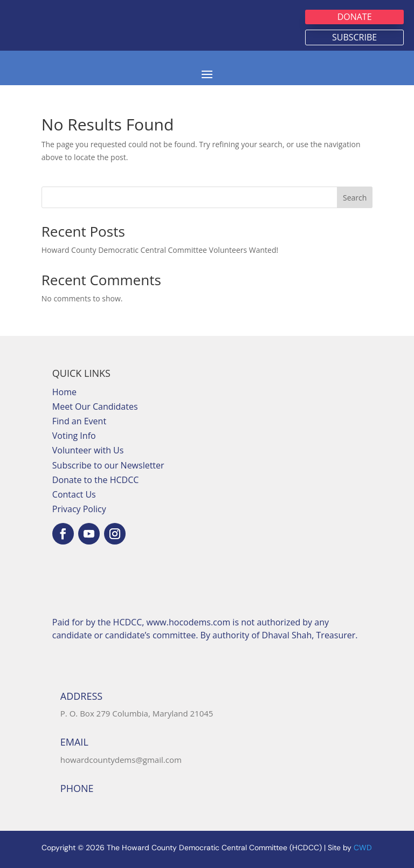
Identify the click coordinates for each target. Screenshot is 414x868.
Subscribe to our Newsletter (108, 465)
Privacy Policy (79, 509)
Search (355, 198)
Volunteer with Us (88, 450)
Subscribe (354, 37)
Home (64, 392)
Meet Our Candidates (95, 407)
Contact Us (74, 494)
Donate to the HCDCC (96, 480)
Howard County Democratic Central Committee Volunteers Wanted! (160, 250)
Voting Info (74, 436)
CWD (363, 848)
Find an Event (79, 421)
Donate (355, 17)
